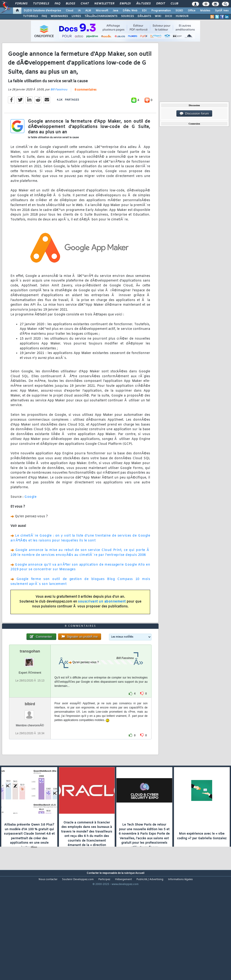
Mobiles (205, 11)
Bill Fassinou (59, 104)
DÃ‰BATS (144, 16)
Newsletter (104, 4)
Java (115, 11)
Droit (161, 4)
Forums (21, 4)
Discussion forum (194, 114)
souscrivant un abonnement (102, 616)
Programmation (161, 11)
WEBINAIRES (59, 16)
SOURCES (127, 16)
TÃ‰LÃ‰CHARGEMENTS (101, 16)
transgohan (30, 695)
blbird (30, 748)
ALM (88, 11)
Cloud (69, 11)
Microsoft (102, 11)
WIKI (158, 16)
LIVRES (76, 16)
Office (192, 11)
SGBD (179, 11)
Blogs (70, 4)
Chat (85, 4)
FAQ (57, 4)
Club (174, 4)
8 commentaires (86, 105)
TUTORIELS (30, 16)
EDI (144, 11)
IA (79, 11)
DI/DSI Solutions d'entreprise (42, 11)
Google (30, 512)
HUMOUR (182, 16)
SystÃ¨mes (222, 11)
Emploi (125, 4)
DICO (168, 16)
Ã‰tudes (143, 4)
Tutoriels (41, 4)
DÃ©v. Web (130, 11)
